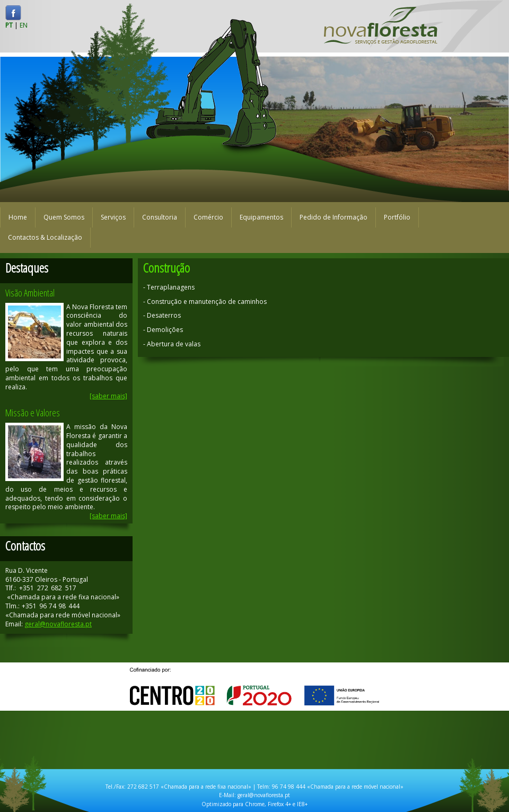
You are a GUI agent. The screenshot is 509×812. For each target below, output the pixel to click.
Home (18, 217)
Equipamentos (261, 217)
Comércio (208, 217)
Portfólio (397, 217)
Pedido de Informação (334, 217)
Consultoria (160, 217)
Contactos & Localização (45, 237)
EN (24, 25)
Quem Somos (64, 217)
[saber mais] (108, 396)
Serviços (113, 217)
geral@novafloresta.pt (58, 624)
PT (9, 25)
